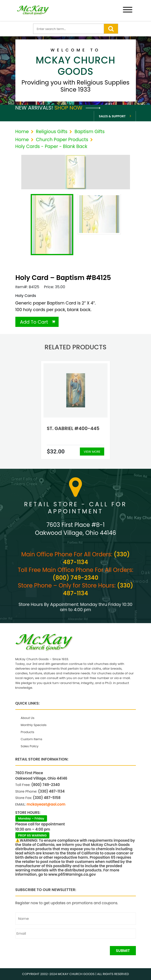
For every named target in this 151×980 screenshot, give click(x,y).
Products (28, 732)
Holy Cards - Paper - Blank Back (51, 146)
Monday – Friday (31, 818)
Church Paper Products (62, 140)
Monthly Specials (34, 725)
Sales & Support (112, 116)
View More (92, 452)
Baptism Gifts (90, 132)
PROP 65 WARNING (32, 835)
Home (22, 132)
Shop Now (77, 108)
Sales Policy (30, 746)
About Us (28, 718)
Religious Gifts (52, 132)
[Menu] (128, 11)
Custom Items (32, 739)
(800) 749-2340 (75, 578)
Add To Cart (34, 322)
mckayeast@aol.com (46, 804)
